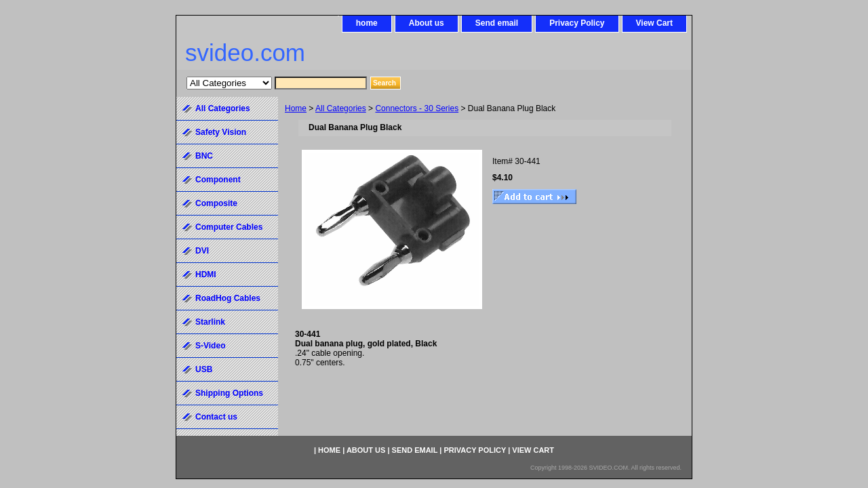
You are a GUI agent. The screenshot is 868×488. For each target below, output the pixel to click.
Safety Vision (221, 132)
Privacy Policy (577, 23)
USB (204, 369)
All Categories (341, 108)
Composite (216, 203)
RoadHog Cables (228, 298)
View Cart (654, 23)
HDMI (206, 274)
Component (218, 180)
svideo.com (245, 53)
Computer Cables (229, 227)
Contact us (216, 417)
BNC (204, 156)
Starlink (210, 322)
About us (427, 23)
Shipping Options (229, 393)
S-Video (210, 346)
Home (296, 108)
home (367, 23)
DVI (202, 251)
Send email (497, 23)
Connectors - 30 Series (417, 108)
